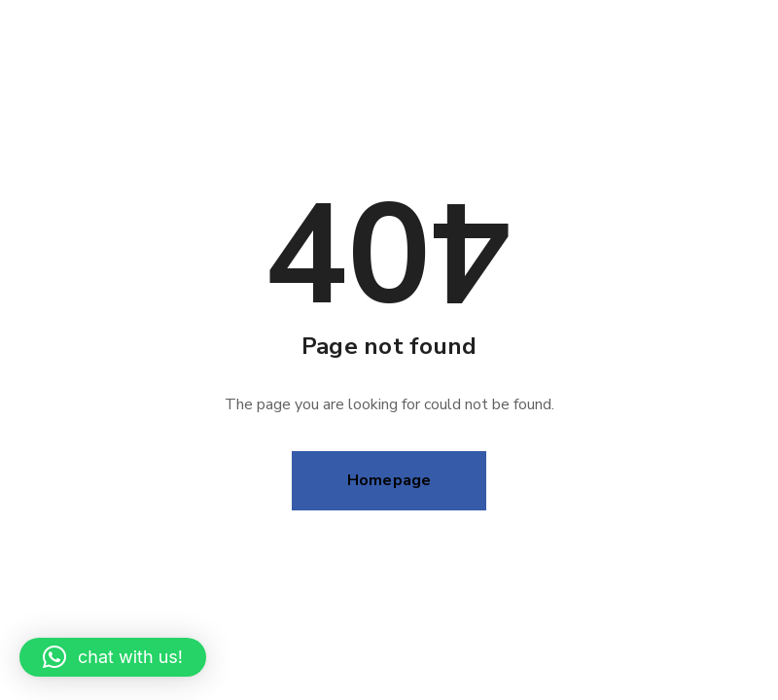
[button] (113, 657)
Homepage (389, 480)
